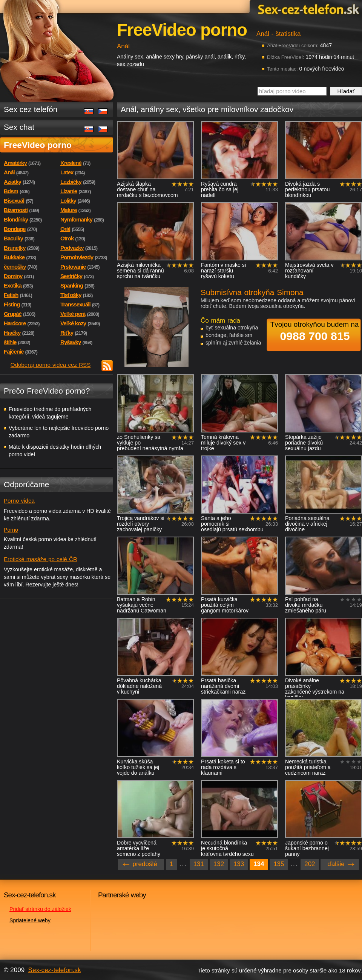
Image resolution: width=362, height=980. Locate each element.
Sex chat (19, 127)
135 (279, 864)
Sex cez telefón (31, 109)
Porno (11, 530)
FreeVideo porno (38, 145)
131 (199, 864)
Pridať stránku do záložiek (40, 909)
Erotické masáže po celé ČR (41, 559)
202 (310, 864)
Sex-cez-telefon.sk (307, 9)
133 (239, 864)
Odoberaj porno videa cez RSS (51, 365)
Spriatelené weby (30, 920)
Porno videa (19, 501)
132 (219, 864)
